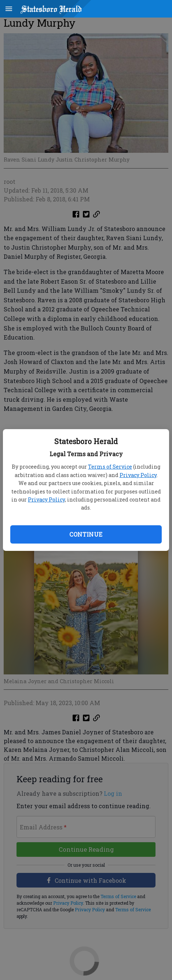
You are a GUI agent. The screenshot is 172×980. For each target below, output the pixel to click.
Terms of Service (110, 467)
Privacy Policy (138, 475)
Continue (86, 534)
